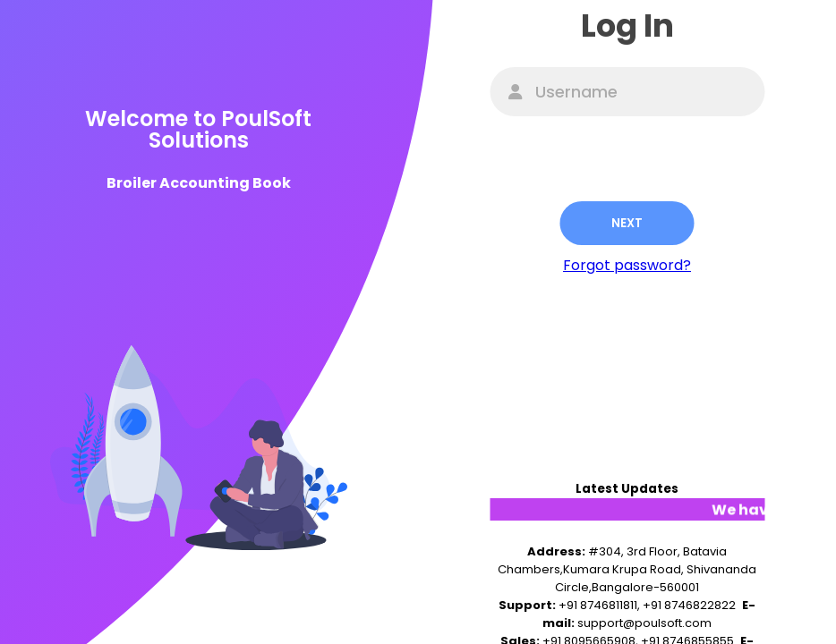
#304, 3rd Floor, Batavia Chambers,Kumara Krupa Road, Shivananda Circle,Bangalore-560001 (627, 569)
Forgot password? (627, 265)
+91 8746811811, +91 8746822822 (647, 605)
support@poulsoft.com (644, 623)
